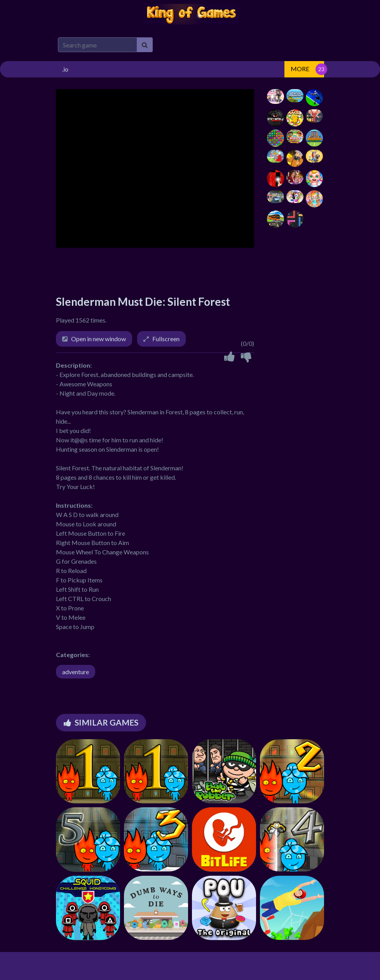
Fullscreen (166, 339)
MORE (300, 69)
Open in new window (98, 339)
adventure (76, 672)
